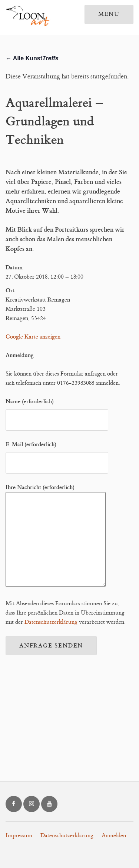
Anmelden (114, 836)
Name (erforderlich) (57, 411)
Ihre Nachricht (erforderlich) (56, 536)
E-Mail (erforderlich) (57, 454)
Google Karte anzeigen (33, 337)
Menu (109, 14)
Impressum (19, 836)
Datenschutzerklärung (51, 622)
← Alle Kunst (32, 58)
